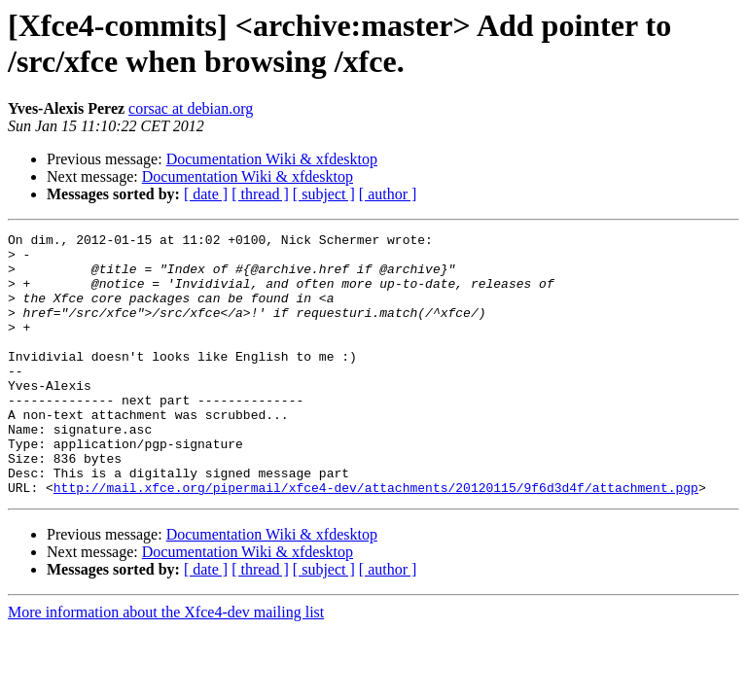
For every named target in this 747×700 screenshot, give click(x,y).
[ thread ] (260, 194)
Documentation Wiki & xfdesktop (272, 159)
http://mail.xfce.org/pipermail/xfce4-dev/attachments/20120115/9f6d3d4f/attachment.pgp (376, 540)
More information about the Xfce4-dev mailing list (166, 665)
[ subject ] (324, 194)
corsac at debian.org (191, 108)
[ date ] (206, 194)
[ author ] (388, 194)
